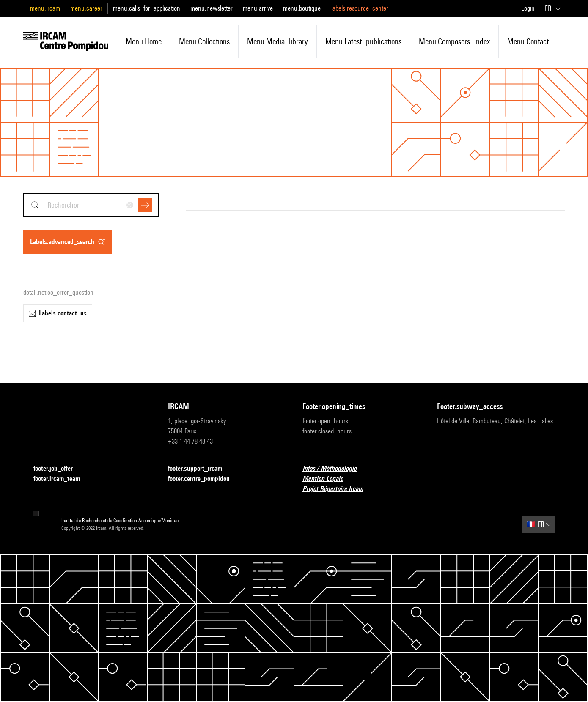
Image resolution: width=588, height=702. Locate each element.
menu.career (86, 8)
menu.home (144, 41)
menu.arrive (258, 8)
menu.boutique (302, 8)
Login (528, 8)
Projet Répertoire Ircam (338, 489)
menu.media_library (278, 41)
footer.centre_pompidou (204, 479)
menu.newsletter (212, 8)
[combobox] (91, 205)
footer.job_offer (58, 469)
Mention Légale (328, 479)
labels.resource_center (360, 8)
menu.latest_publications (363, 41)
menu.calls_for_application (147, 8)
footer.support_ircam (200, 469)
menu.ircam (45, 8)
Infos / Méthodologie (335, 469)
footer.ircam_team (62, 479)
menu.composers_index (454, 41)
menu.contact (528, 41)
